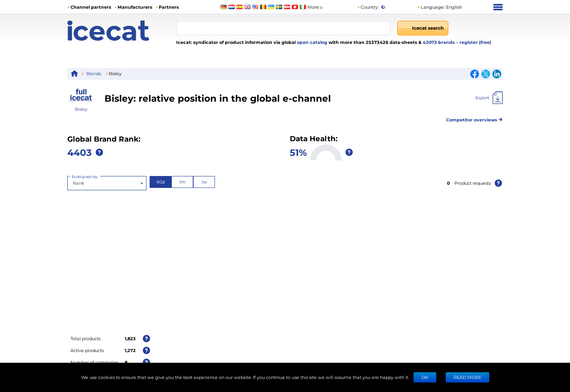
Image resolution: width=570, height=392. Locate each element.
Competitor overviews (474, 118)
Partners (169, 7)
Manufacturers (135, 7)
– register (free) (474, 42)
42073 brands (439, 42)
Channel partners (91, 7)
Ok (425, 377)
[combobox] (283, 28)
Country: (368, 7)
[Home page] (122, 31)
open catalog (312, 42)
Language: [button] (431, 7)
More (316, 7)
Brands (94, 73)
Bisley (81, 109)
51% (298, 152)
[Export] (489, 98)
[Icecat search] (423, 28)
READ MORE (467, 377)
